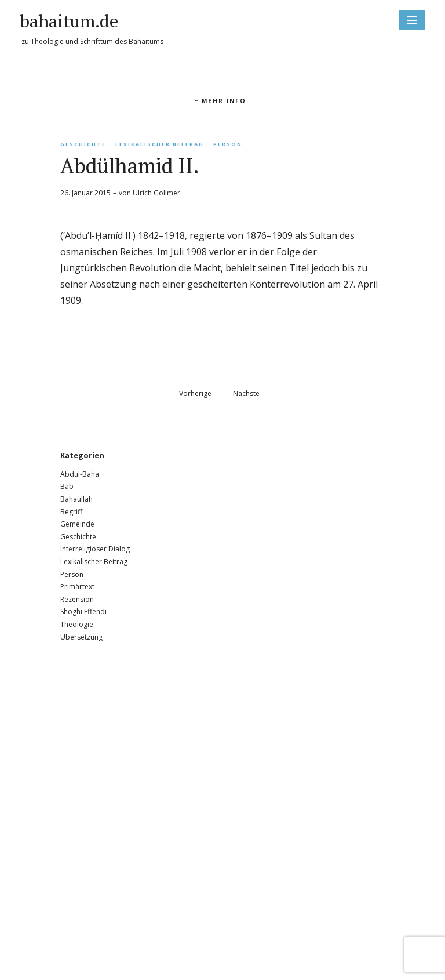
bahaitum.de (69, 21)
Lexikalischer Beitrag (160, 144)
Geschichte (83, 144)
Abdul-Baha (80, 474)
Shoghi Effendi (83, 611)
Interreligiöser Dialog (95, 549)
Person (228, 144)
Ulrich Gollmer (156, 193)
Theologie (77, 624)
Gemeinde (77, 524)
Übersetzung (81, 637)
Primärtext (77, 587)
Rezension (77, 599)
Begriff (71, 512)
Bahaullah (76, 499)
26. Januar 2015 (85, 193)
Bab (67, 486)
